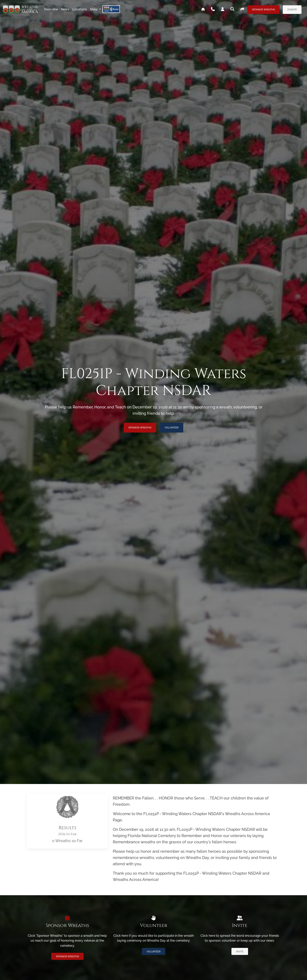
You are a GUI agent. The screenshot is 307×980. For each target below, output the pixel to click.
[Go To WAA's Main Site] (203, 9)
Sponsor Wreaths (263, 10)
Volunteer (172, 428)
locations (80, 9)
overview (51, 9)
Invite (240, 952)
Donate (292, 10)
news (65, 9)
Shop (94, 9)
